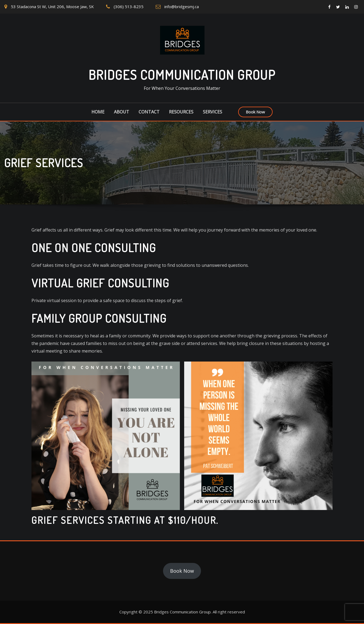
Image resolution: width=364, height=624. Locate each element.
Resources (181, 112)
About (122, 112)
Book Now (255, 112)
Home (98, 112)
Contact (149, 112)
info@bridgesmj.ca (182, 7)
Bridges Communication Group (182, 75)
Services (213, 112)
